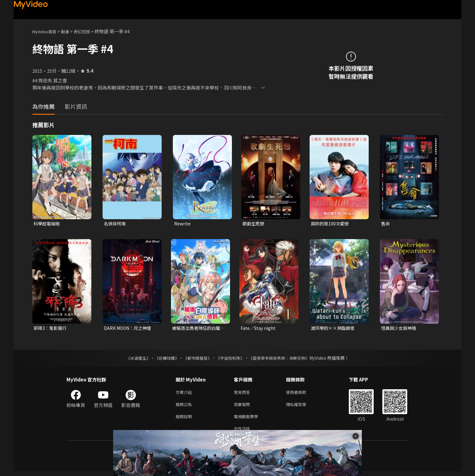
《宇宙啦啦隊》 (231, 359)
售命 (386, 224)
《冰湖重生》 (133, 359)
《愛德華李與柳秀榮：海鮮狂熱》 (283, 359)
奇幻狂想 (89, 31)
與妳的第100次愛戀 (331, 224)
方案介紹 (185, 394)
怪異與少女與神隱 (400, 329)
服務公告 (185, 407)
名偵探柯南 (115, 224)
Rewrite (183, 224)
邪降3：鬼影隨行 (51, 329)
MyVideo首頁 (46, 31)
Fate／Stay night (259, 329)
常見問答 (243, 394)
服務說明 (185, 420)
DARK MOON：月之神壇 (129, 329)
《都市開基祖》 (196, 359)
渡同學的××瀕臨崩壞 (334, 329)
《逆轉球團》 (163, 359)
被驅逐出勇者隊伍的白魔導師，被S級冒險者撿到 (198, 329)
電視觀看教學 (248, 420)
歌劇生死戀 (254, 224)
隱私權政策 (301, 407)
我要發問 (243, 407)
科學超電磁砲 (48, 224)
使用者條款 (301, 394)
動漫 (70, 31)
